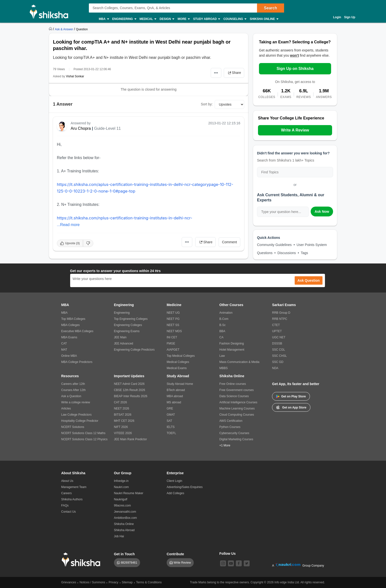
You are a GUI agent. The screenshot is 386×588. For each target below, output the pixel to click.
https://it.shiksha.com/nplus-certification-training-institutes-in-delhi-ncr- (125, 218)
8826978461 (129, 563)
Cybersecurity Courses (234, 433)
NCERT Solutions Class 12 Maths (83, 433)
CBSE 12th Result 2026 (130, 390)
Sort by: (207, 104)
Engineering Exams (127, 331)
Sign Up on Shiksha (295, 69)
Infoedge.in (121, 481)
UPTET (277, 331)
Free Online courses (233, 384)
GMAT (171, 415)
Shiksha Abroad (124, 530)
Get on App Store (291, 407)
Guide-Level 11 (107, 128)
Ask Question (308, 280)
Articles (66, 408)
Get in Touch (124, 554)
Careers (67, 493)
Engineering (124, 19)
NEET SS (173, 325)
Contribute (175, 554)
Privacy (113, 582)
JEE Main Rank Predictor (130, 439)
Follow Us (227, 554)
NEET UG (173, 313)
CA (221, 337)
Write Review (182, 563)
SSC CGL (279, 350)
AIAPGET (173, 350)
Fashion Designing (232, 343)
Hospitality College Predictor (80, 421)
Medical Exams (177, 368)
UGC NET (279, 337)
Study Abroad (206, 19)
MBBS (224, 368)
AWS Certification (231, 421)
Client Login (174, 481)
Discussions (287, 253)
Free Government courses (236, 390)
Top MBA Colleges (73, 319)
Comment (230, 242)
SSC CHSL (279, 356)
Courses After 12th (73, 390)
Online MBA (69, 356)
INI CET (172, 337)
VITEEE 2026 (123, 433)
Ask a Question (71, 396)
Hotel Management (232, 350)
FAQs (65, 506)
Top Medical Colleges (181, 356)
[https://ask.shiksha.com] (64, 29)
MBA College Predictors (77, 362)
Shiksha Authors (72, 499)
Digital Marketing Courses (236, 439)
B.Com (224, 319)
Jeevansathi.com (125, 512)
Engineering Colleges (128, 325)
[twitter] (247, 563)
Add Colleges (175, 493)
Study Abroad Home (180, 384)
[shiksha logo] (82, 560)
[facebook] (239, 563)
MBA (104, 19)
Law (222, 356)
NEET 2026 (122, 408)
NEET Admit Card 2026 (129, 384)
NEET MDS (174, 331)
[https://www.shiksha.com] (51, 29)
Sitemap (127, 582)
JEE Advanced (124, 343)
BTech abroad (176, 390)
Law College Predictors (76, 415)
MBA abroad (175, 396)
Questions (265, 253)
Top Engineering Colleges (131, 319)
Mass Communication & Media (239, 362)
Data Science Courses (234, 396)
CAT (64, 343)
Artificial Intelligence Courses (238, 402)
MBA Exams (69, 337)
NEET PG (173, 319)
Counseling (235, 19)
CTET (276, 325)
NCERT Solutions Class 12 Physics (84, 439)
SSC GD (278, 362)
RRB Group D (281, 313)
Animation (226, 313)
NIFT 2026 (121, 427)
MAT (64, 350)
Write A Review (295, 130)
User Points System (312, 245)
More (183, 19)
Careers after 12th (73, 384)
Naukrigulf (121, 499)
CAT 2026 (121, 402)
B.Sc (222, 325)
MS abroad (174, 402)
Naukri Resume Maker (129, 493)
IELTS (171, 427)
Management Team (74, 487)
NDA (275, 368)
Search (270, 8)
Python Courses (230, 427)
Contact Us (69, 512)
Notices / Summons (92, 582)
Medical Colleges (178, 362)
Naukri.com (121, 487)
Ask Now (322, 212)
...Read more (68, 225)
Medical (148, 19)
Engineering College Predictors (134, 350)
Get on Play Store (291, 396)
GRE (170, 408)
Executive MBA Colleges (77, 331)
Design (167, 19)
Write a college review (76, 402)
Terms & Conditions (149, 582)
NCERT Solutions (73, 427)
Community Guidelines (274, 245)
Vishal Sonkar (75, 76)
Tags (305, 253)
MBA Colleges (71, 325)
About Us (67, 481)
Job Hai (119, 536)
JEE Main (120, 337)
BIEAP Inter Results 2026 (131, 396)
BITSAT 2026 (123, 415)
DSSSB (277, 343)
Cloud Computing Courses (237, 415)
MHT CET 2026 (124, 421)
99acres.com (122, 506)
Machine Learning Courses (237, 408)
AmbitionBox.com (125, 518)
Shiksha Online (264, 19)
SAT (169, 421)
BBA (222, 331)
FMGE (171, 343)
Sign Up (350, 17)
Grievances (69, 582)
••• (216, 73)
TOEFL (171, 433)
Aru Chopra (81, 128)
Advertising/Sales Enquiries (185, 487)
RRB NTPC (280, 319)
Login (337, 17)
